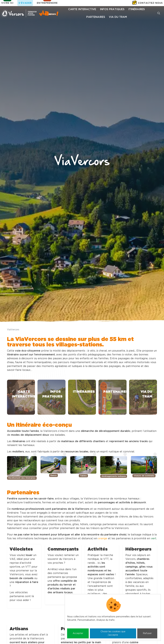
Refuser (147, 633)
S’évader (25, 3)
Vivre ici (7, 3)
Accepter (78, 633)
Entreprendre (47, 3)
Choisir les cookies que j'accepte (113, 633)
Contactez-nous (150, 3)
